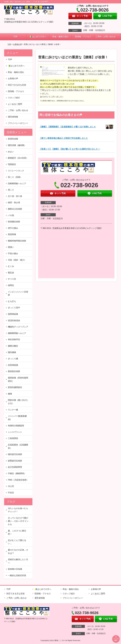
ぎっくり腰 (13, 359)
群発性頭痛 (13, 139)
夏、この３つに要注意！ (17, 532)
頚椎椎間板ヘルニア (17, 184)
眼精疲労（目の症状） (18, 158)
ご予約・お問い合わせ (105, 37)
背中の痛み (13, 228)
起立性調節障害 (15, 467)
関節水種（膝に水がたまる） (18, 402)
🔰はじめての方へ (38, 37)
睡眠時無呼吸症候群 (17, 241)
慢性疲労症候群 (15, 454)
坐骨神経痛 (13, 365)
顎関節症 (12, 164)
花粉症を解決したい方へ (18, 561)
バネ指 (11, 215)
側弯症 (11, 285)
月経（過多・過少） (17, 260)
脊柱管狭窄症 (14, 340)
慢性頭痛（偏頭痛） (17, 145)
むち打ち (12, 301)
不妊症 (11, 493)
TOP (15, 37)
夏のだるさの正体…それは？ (18, 552)
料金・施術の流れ (60, 37)
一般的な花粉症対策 (17, 575)
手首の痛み (13, 254)
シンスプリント (15, 432)
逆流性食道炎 (14, 320)
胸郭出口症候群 (15, 209)
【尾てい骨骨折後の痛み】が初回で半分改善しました (64, 138)
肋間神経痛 (13, 314)
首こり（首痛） (15, 177)
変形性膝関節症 (15, 387)
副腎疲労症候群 (15, 461)
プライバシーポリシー (18, 123)
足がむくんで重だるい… (17, 542)
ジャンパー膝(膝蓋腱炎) (17, 418)
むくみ (11, 266)
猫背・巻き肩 (14, 203)
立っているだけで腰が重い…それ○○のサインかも (18, 521)
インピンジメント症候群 (18, 293)
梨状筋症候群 (14, 371)
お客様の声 (18, 44)
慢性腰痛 (12, 352)
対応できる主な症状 (17, 85)
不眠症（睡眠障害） (17, 473)
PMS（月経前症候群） (18, 480)
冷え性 (11, 486)
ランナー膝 (13, 410)
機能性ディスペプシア (18, 327)
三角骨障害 (13, 438)
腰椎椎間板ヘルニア (17, 333)
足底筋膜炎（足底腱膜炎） (18, 446)
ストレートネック (16, 171)
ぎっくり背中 (14, 308)
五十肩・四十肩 (15, 196)
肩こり (11, 190)
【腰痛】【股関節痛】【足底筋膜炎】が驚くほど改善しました (68, 127)
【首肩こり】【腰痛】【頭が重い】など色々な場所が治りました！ (70, 149)
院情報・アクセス (83, 37)
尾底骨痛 (12, 234)
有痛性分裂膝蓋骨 (16, 426)
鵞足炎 (11, 273)
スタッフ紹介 (14, 98)
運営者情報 (13, 117)
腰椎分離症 (13, 346)
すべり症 (12, 279)
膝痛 (10, 394)
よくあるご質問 (15, 104)
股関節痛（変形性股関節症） (18, 379)
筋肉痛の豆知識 (15, 569)
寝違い (11, 247)
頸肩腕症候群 (14, 222)
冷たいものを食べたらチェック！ (18, 510)
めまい (11, 152)
